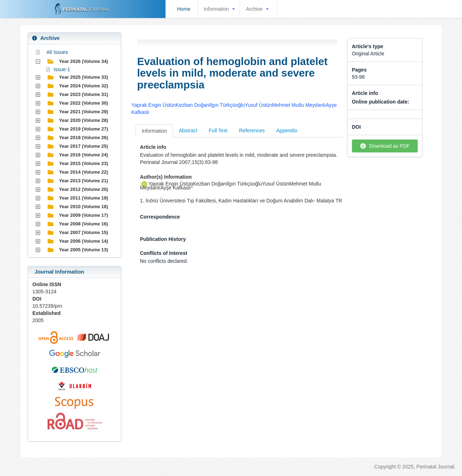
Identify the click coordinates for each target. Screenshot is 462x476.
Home (184, 9)
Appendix (287, 131)
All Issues (57, 52)
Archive (258, 9)
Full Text (218, 131)
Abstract (188, 131)
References (252, 131)
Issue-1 (62, 69)
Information (220, 9)
